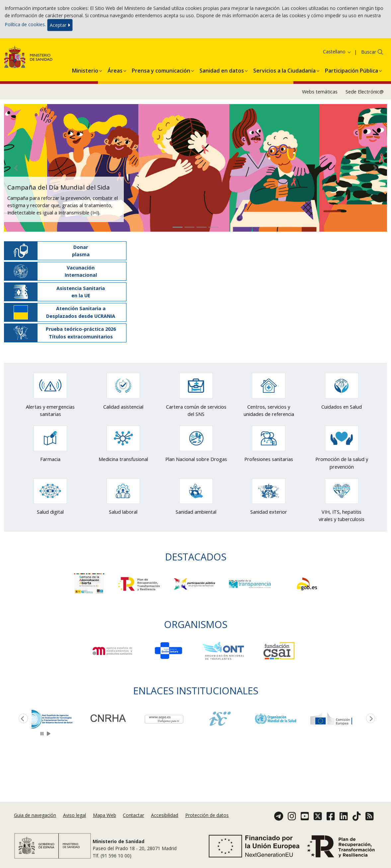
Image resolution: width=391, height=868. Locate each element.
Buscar (369, 52)
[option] (59, 719)
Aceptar (60, 25)
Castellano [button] (337, 52)
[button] (85, 70)
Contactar (133, 815)
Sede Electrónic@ (365, 92)
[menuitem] (85, 70)
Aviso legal (75, 815)
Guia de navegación (35, 815)
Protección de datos (207, 815)
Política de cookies (25, 24)
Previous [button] (22, 719)
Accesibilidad (165, 815)
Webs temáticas (320, 92)
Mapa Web (105, 815)
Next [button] (369, 719)
